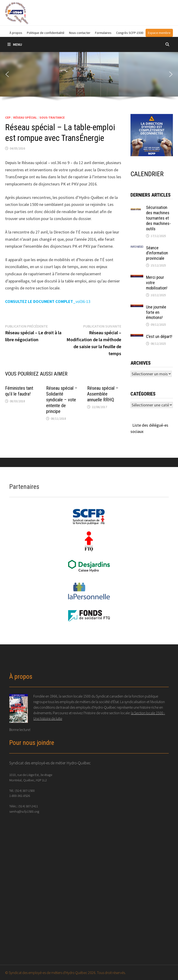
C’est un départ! (159, 336)
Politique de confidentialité (46, 33)
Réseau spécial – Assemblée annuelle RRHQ (103, 394)
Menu (15, 44)
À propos (16, 33)
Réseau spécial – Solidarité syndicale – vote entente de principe (62, 400)
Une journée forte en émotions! (156, 312)
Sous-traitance (52, 117)
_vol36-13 (48, 301)
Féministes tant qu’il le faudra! (19, 391)
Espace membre (159, 33)
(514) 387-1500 (25, 790)
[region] (89, 78)
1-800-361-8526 (20, 796)
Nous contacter (80, 33)
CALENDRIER (147, 174)
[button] (7, 74)
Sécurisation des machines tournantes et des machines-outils (158, 218)
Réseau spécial (25, 117)
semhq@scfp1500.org (24, 811)
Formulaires (103, 33)
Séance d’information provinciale (157, 253)
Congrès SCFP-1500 (130, 33)
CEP (8, 117)
